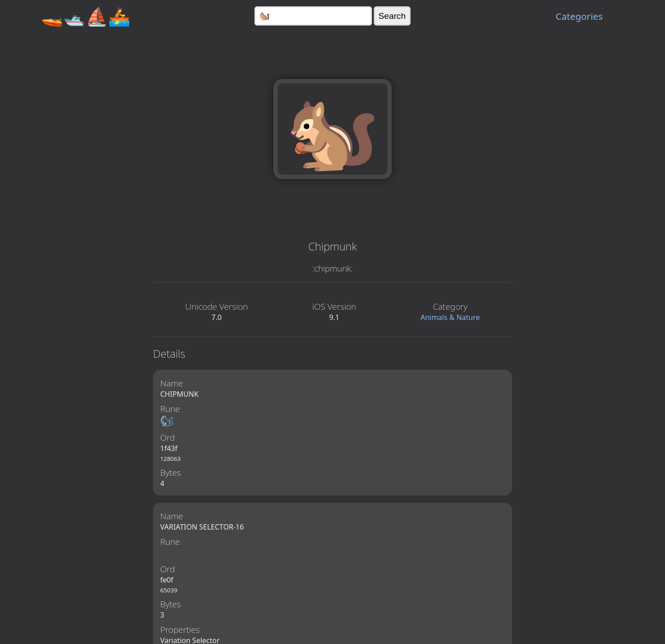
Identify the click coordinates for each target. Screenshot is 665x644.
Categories (579, 16)
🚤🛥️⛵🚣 (86, 16)
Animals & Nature (450, 317)
